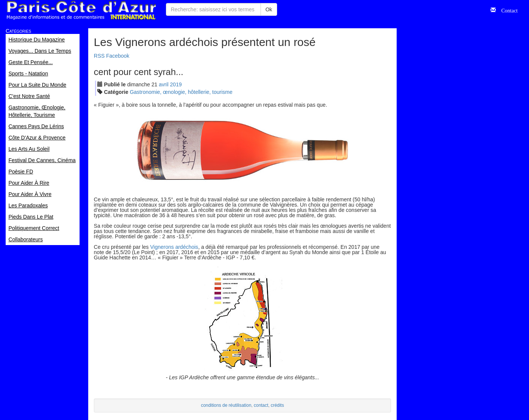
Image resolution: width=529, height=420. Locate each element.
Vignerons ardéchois (174, 247)
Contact (507, 10)
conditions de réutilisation (226, 405)
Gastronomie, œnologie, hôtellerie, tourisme (181, 92)
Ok (269, 9)
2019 (176, 84)
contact (261, 405)
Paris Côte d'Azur (81, 10)
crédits (277, 405)
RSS (99, 56)
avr (164, 84)
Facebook (118, 56)
